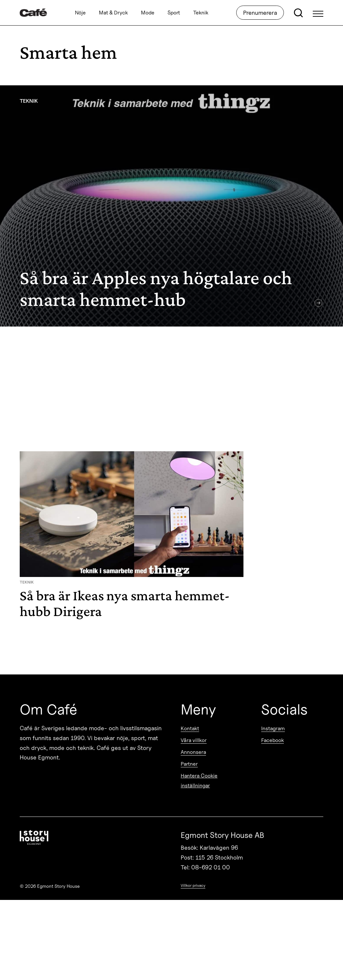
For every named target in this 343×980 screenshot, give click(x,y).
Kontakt (190, 728)
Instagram (273, 728)
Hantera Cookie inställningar (199, 781)
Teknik (201, 13)
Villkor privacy (193, 885)
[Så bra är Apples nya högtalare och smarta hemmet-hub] (171, 206)
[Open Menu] (318, 13)
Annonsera (193, 752)
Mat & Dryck (113, 13)
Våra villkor (194, 740)
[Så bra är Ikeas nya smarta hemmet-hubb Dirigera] (132, 538)
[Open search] (298, 13)
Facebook (273, 740)
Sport (174, 13)
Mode (148, 13)
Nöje (80, 13)
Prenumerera (260, 13)
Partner (189, 764)
